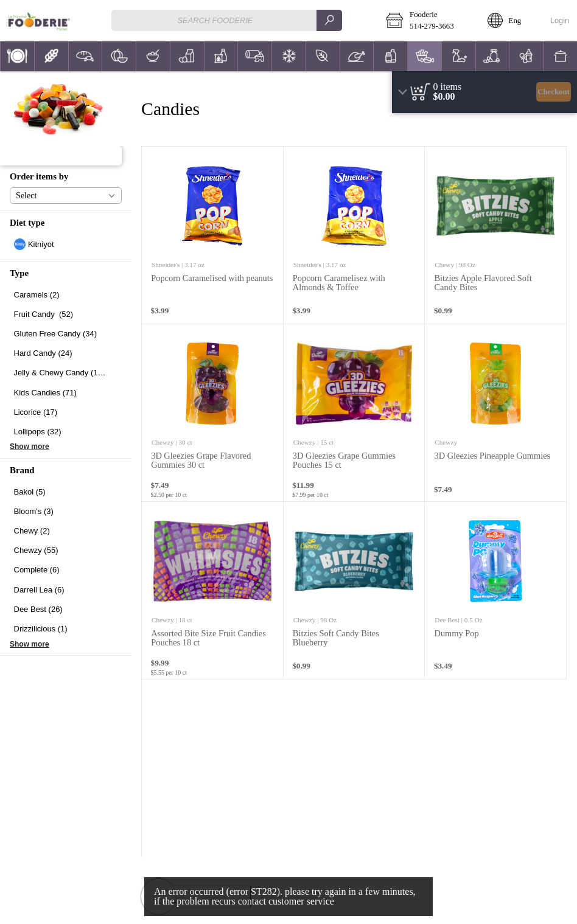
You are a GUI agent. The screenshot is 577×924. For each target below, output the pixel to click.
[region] (484, 92)
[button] (428, 21)
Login (560, 20)
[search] (329, 20)
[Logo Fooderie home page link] (38, 21)
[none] (213, 235)
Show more (30, 446)
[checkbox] (66, 244)
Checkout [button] (554, 92)
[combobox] (227, 20)
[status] (448, 87)
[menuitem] (17, 56)
